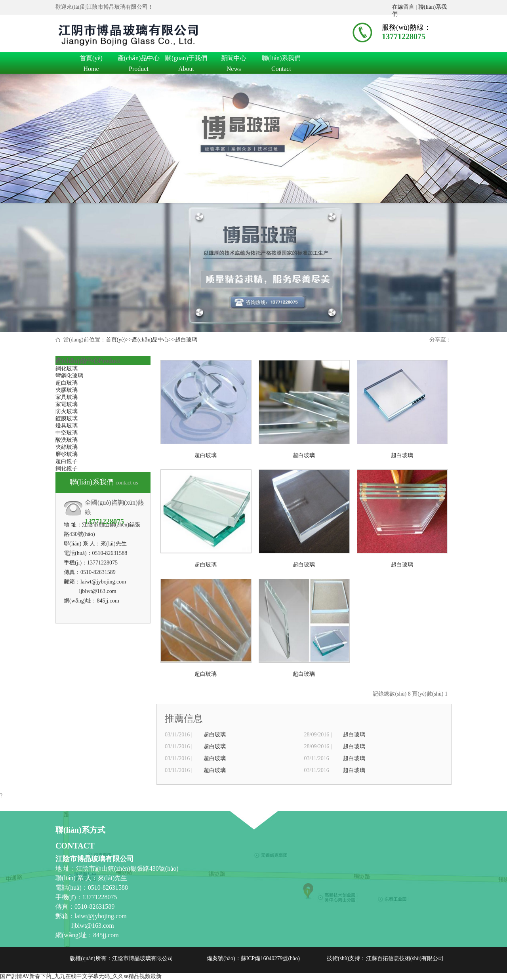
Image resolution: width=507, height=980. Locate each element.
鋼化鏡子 (67, 468)
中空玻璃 (67, 433)
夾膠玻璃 (67, 390)
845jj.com (108, 601)
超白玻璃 (186, 340)
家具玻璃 (67, 397)
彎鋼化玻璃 (69, 376)
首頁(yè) (91, 59)
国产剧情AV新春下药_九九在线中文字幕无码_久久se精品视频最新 (81, 976)
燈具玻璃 (67, 426)
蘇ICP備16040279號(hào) (270, 958)
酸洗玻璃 (67, 440)
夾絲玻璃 (67, 447)
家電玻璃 (67, 404)
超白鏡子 (67, 461)
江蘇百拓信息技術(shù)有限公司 (405, 958)
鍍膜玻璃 (67, 419)
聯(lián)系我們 (281, 59)
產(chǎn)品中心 (139, 59)
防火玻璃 (67, 411)
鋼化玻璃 (67, 369)
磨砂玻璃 (67, 454)
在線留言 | (405, 7)
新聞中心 (234, 59)
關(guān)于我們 (186, 59)
